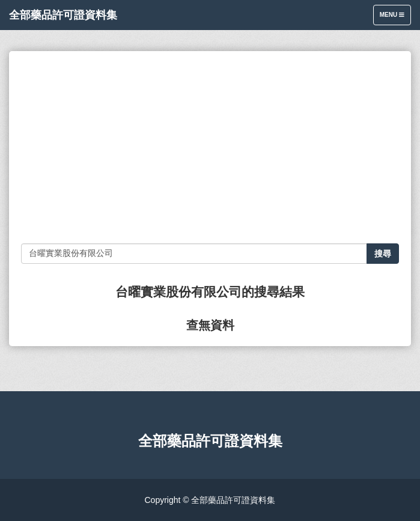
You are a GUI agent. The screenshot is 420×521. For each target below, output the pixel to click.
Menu (395, 18)
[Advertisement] (210, 147)
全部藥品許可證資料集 (63, 15)
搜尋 (383, 254)
